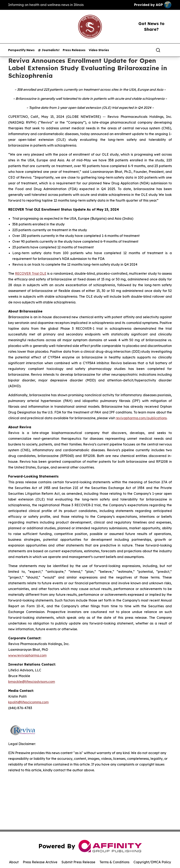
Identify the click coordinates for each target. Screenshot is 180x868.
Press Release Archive (40, 862)
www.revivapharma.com (27, 655)
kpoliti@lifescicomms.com (28, 702)
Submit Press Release (78, 862)
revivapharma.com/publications (141, 418)
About (14, 862)
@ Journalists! (49, 50)
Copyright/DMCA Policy (152, 862)
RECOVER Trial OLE (31, 273)
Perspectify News (21, 50)
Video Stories (99, 50)
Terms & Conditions (114, 862)
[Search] (158, 50)
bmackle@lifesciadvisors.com (32, 682)
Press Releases (74, 50)
